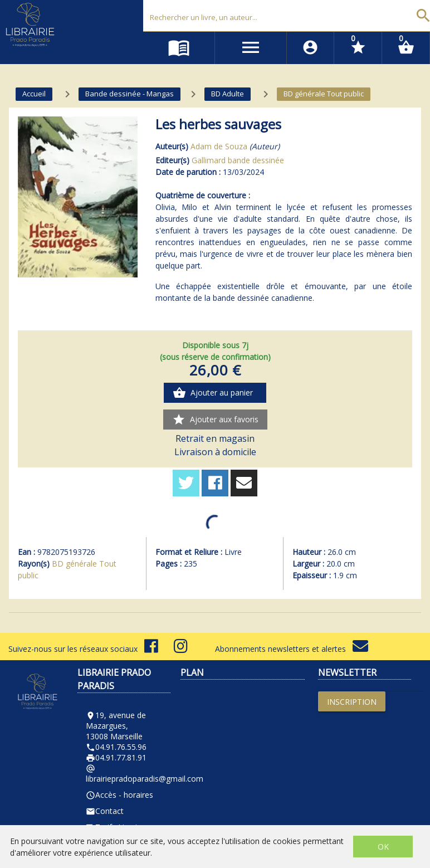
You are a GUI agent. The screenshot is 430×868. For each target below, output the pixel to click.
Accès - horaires (119, 795)
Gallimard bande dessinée (238, 160)
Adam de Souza (219, 146)
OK (383, 847)
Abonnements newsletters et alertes (292, 649)
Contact (105, 811)
